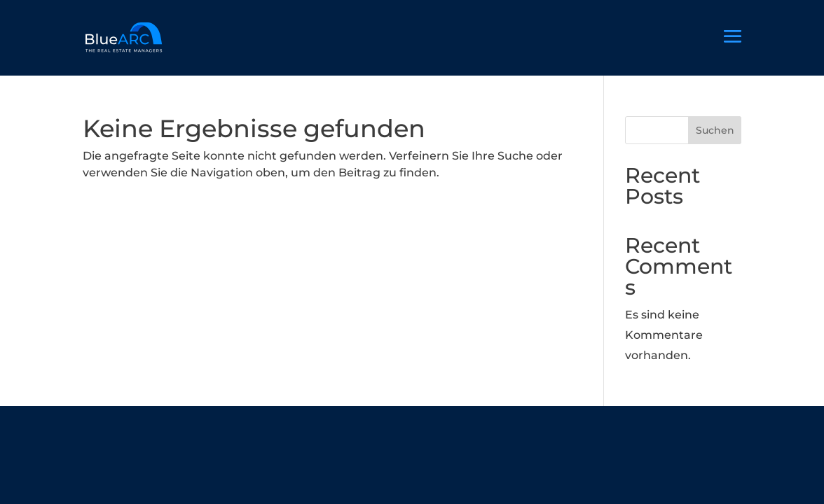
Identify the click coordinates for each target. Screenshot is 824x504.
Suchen (715, 130)
